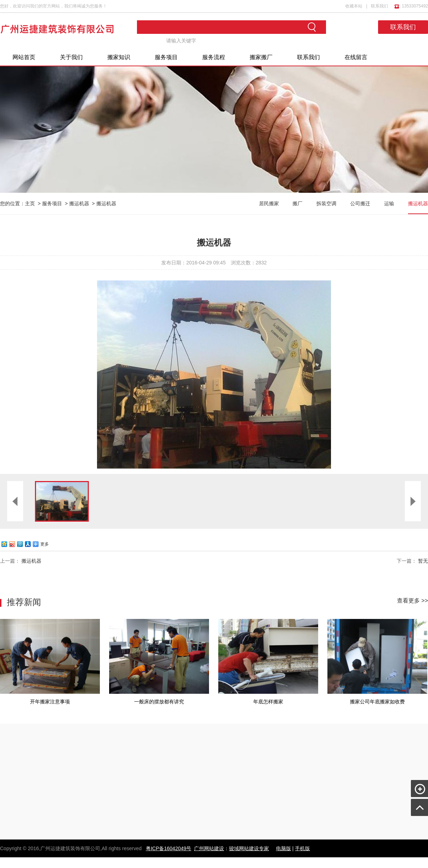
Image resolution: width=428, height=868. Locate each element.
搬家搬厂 (261, 57)
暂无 (423, 561)
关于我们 (71, 57)
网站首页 (24, 57)
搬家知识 (119, 57)
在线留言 (356, 57)
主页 (30, 203)
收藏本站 (354, 6)
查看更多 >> (412, 601)
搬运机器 (79, 203)
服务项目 (166, 57)
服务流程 (214, 57)
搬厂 (297, 203)
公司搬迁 (360, 203)
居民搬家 (269, 203)
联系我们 (379, 6)
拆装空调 (326, 203)
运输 (389, 203)
